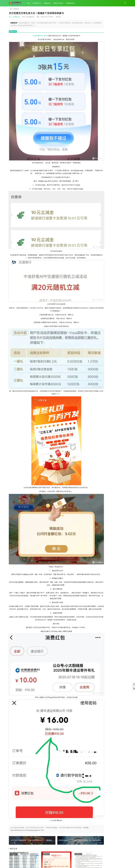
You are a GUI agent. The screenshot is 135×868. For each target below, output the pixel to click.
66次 (124, 135)
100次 (124, 143)
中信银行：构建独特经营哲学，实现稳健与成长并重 (103, 250)
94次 (124, 152)
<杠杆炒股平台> (32, 36)
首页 (29, 3)
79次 (124, 76)
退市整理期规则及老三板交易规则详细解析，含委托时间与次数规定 (78, 845)
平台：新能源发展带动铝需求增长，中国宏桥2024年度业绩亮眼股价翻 (117, 62)
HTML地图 (79, 863)
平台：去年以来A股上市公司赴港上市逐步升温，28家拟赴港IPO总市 (116, 83)
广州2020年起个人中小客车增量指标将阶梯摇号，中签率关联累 (79, 814)
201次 (41, 820)
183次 (124, 55)
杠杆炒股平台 (38, 3)
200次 (70, 820)
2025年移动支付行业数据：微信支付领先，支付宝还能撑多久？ (103, 183)
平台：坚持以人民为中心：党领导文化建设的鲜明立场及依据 (116, 41)
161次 (124, 111)
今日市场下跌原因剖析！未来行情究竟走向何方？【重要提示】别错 (103, 211)
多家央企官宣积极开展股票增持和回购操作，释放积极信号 (50, 814)
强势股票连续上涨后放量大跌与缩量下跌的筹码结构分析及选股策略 (21, 845)
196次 (41, 852)
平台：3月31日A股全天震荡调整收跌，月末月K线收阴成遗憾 (117, 159)
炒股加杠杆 (48, 3)
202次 (13, 820)
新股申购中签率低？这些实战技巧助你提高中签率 (119, 249)
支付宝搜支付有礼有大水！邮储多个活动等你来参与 (119, 195)
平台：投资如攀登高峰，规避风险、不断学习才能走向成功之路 (116, 150)
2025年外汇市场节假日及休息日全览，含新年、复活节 (103, 235)
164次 (124, 34)
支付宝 (40, 36)
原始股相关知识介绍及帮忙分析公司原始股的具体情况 (50, 845)
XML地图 (72, 863)
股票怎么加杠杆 (59, 3)
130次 (58, 17)
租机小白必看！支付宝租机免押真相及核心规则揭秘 (119, 210)
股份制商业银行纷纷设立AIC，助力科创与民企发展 (119, 225)
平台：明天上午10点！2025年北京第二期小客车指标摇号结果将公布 (117, 107)
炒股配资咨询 (71, 3)
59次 (124, 166)
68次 (124, 24)
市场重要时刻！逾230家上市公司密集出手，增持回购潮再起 (22, 814)
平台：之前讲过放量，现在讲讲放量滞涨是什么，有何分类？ (116, 30)
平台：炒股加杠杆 (14, 17)
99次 (124, 100)
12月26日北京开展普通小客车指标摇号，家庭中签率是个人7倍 (119, 265)
